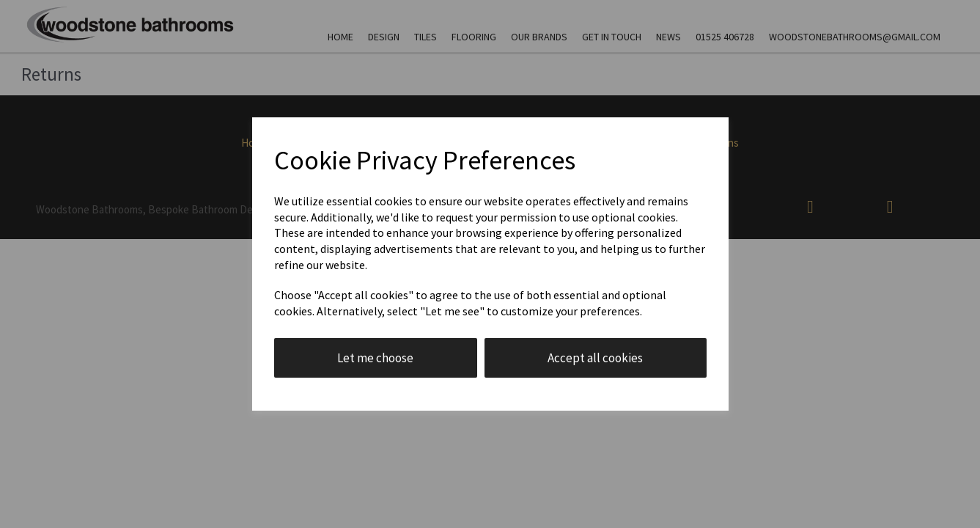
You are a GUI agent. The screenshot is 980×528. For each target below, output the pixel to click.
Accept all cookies (595, 358)
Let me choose (375, 358)
